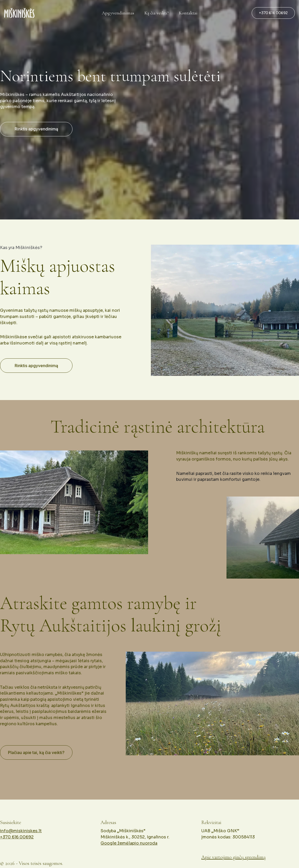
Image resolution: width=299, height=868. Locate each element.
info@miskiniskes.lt (21, 837)
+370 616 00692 (273, 13)
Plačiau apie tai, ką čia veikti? (36, 755)
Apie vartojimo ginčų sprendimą (233, 858)
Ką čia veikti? (157, 13)
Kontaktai (188, 13)
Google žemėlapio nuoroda (129, 848)
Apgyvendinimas (118, 13)
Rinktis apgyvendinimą (36, 129)
